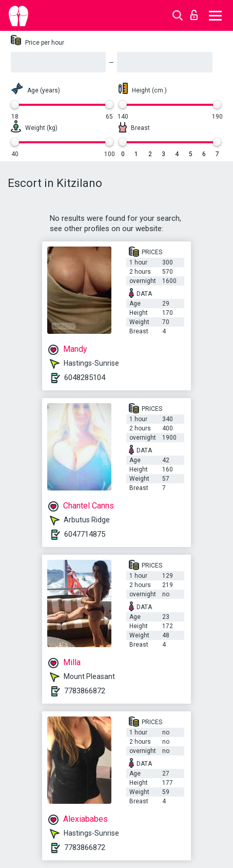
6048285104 (85, 378)
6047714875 (85, 534)
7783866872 (85, 691)
